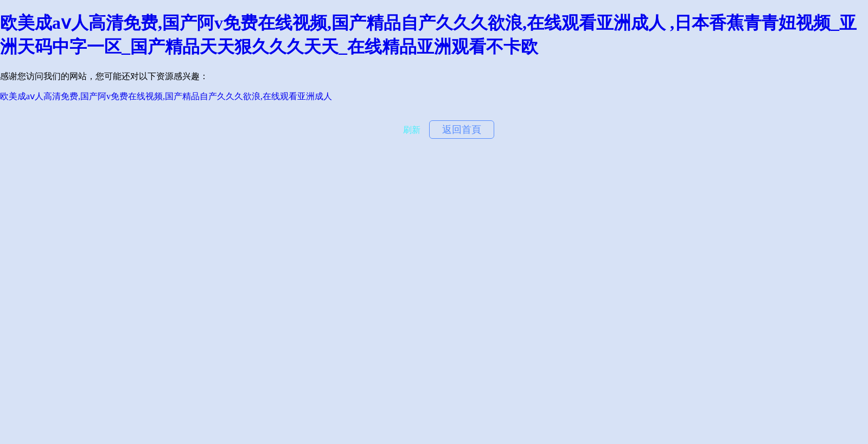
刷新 (412, 130)
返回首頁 (462, 130)
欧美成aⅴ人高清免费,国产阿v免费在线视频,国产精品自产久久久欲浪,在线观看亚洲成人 (166, 96)
